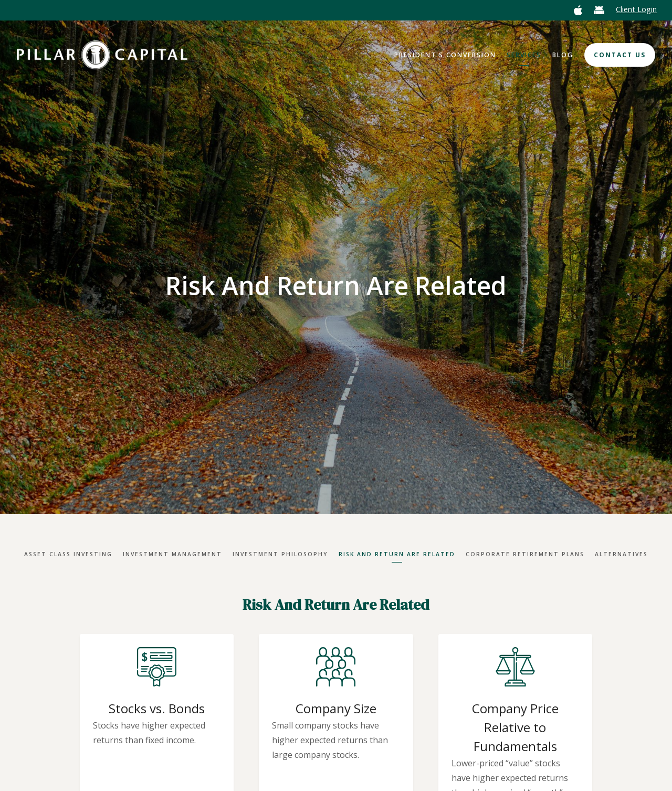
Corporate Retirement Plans (525, 554)
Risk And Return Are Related (397, 554)
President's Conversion (445, 55)
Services (524, 55)
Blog (563, 55)
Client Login (636, 9)
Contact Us (620, 55)
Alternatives (621, 554)
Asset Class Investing (68, 554)
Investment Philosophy (280, 554)
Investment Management (172, 554)
